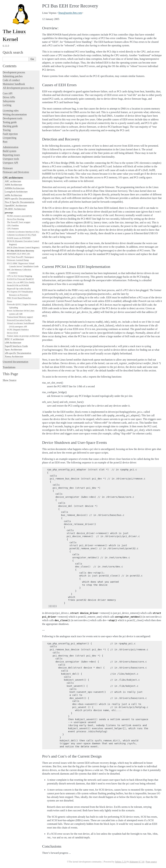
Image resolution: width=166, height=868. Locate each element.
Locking (7, 105)
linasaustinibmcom (70, 13)
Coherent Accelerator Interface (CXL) (23, 232)
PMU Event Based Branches (19, 298)
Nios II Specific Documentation (20, 202)
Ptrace (10, 301)
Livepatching (9, 138)
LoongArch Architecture (16, 192)
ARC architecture (13, 181)
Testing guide (10, 122)
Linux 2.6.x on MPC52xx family (21, 282)
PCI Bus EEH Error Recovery (21, 251)
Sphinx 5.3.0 (121, 862)
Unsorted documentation (15, 362)
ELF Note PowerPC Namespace (21, 257)
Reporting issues (11, 155)
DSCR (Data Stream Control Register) (23, 247)
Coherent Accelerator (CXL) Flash (22, 235)
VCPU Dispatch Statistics (18, 330)
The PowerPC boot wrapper (19, 222)
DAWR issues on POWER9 (19, 238)
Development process (14, 72)
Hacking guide (10, 126)
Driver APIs (9, 97)
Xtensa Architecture (14, 356)
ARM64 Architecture (15, 188)
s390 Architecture (13, 343)
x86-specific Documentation (18, 353)
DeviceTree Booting (15, 219)
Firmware (8, 168)
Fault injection (10, 134)
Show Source (9, 380)
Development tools (12, 118)
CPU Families (13, 225)
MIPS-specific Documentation (19, 199)
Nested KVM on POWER (18, 285)
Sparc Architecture (14, 350)
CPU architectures (13, 178)
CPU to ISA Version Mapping (20, 276)
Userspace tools (11, 159)
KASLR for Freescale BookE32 (20, 279)
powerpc (9, 213)
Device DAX (12, 333)
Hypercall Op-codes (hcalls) (19, 289)
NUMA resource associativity (20, 216)
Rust (5, 142)
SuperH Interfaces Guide (16, 346)
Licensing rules (11, 111)
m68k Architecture (14, 195)
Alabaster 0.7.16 (137, 862)
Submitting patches (13, 76)
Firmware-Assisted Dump (18, 260)
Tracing (7, 130)
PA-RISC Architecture (15, 209)
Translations (9, 367)
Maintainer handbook (14, 84)
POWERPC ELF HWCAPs (19, 254)
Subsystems (9, 101)
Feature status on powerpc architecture (23, 336)
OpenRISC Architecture (16, 206)
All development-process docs (18, 88)
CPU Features (13, 228)
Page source (151, 862)
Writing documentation (15, 114)
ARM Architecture (14, 185)
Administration (10, 147)
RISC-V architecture (14, 339)
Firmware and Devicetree (16, 172)
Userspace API (10, 163)
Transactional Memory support (20, 317)
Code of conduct (11, 80)
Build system (9, 151)
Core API (7, 93)
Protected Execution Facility (19, 320)
